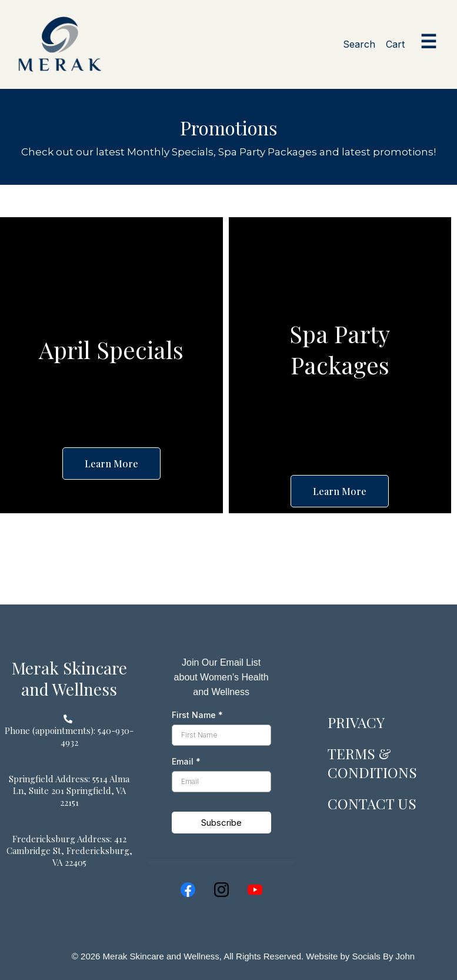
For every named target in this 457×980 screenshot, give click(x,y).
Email (186, 761)
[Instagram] (221, 890)
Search (359, 44)
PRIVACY (357, 722)
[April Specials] (111, 349)
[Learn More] (111, 464)
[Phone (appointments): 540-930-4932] (69, 736)
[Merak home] (60, 44)
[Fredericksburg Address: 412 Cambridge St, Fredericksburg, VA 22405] (69, 851)
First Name (197, 715)
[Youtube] (255, 890)
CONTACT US (372, 803)
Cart (395, 44)
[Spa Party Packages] (340, 349)
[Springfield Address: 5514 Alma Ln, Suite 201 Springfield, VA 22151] (69, 790)
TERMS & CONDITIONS (372, 763)
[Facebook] (188, 890)
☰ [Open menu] (428, 42)
